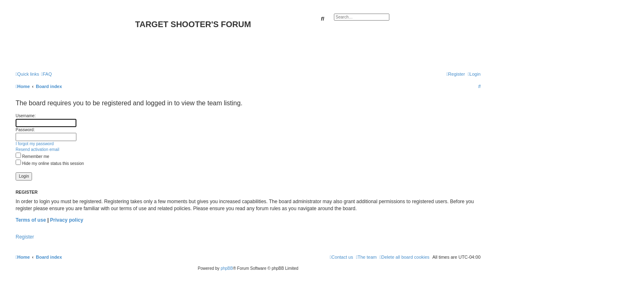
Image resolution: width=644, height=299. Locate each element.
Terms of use (31, 220)
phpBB (227, 268)
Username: (26, 116)
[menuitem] (46, 74)
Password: (25, 130)
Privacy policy (67, 220)
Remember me (32, 156)
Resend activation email (37, 149)
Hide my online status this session (50, 163)
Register (25, 237)
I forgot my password (35, 144)
